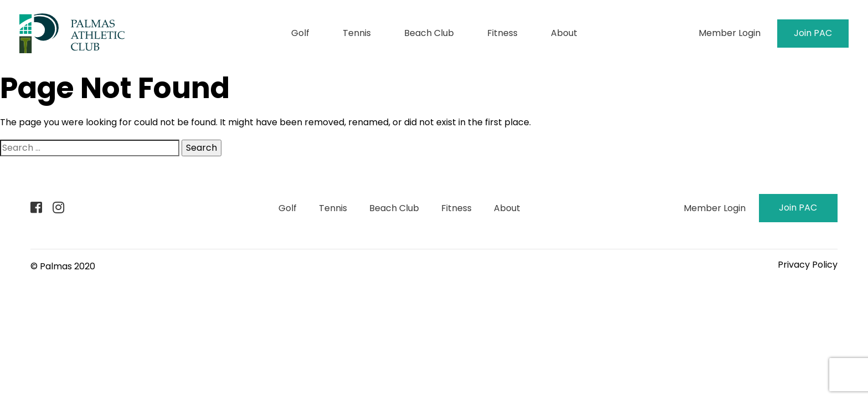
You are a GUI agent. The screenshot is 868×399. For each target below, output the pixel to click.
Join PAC (813, 33)
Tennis (357, 33)
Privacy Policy (808, 265)
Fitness (502, 33)
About (564, 33)
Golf (300, 33)
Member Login (730, 33)
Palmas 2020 (68, 266)
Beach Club (429, 33)
